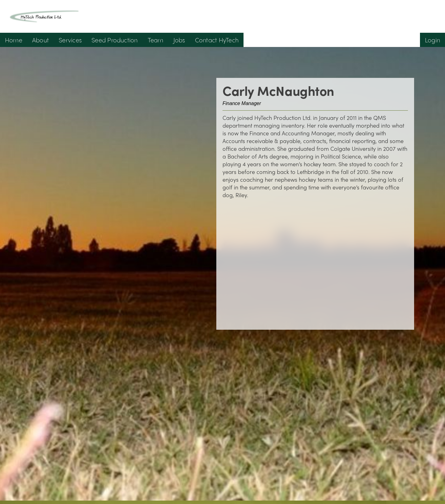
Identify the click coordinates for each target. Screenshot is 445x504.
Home (14, 40)
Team (156, 40)
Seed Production (115, 40)
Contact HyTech (217, 40)
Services (70, 40)
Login (432, 40)
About (40, 40)
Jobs (179, 40)
